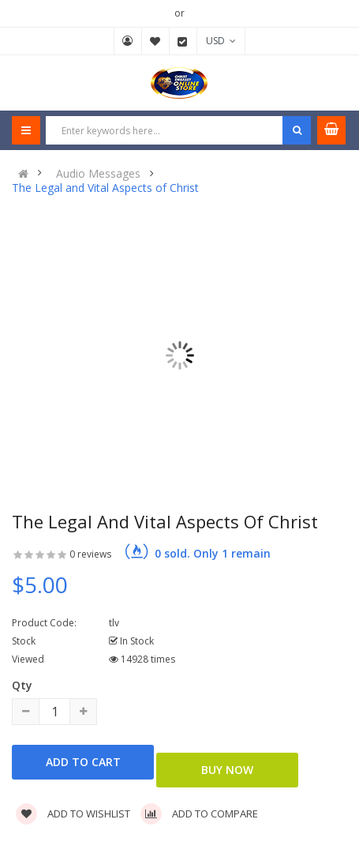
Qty (22, 685)
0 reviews (90, 554)
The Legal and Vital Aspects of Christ (105, 188)
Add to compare (199, 814)
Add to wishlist (73, 814)
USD (221, 41)
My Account (128, 41)
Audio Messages (98, 174)
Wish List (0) (155, 41)
